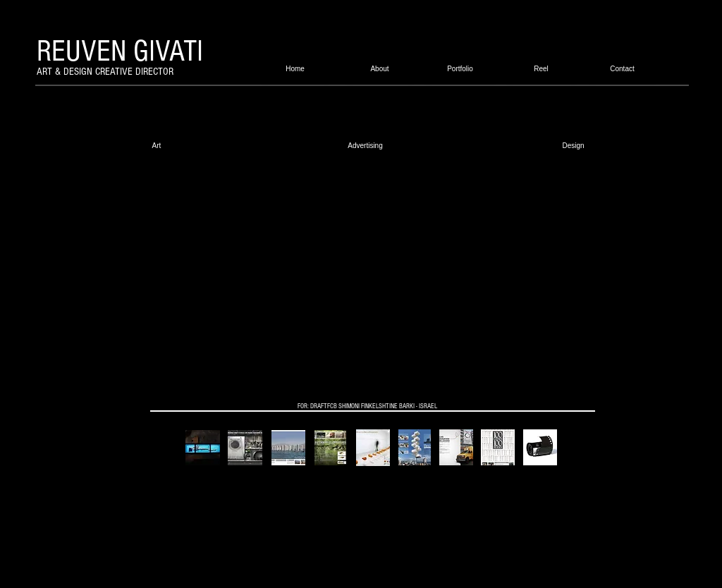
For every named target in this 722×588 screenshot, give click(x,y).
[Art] (157, 145)
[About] (380, 69)
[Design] (573, 145)
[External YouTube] (362, 275)
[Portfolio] (460, 69)
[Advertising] (365, 145)
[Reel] (541, 69)
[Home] (295, 69)
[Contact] (622, 69)
